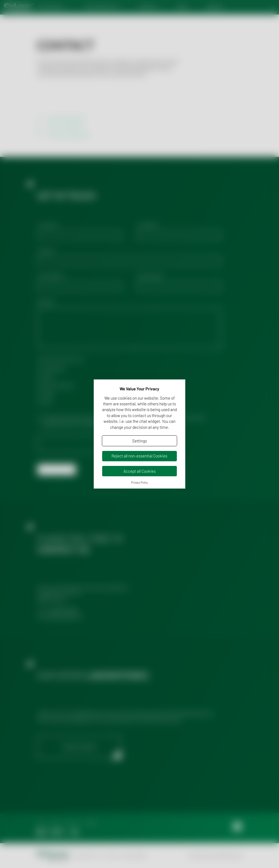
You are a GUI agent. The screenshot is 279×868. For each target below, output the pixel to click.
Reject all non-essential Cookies (139, 456)
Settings (139, 441)
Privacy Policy (139, 483)
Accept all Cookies (139, 471)
